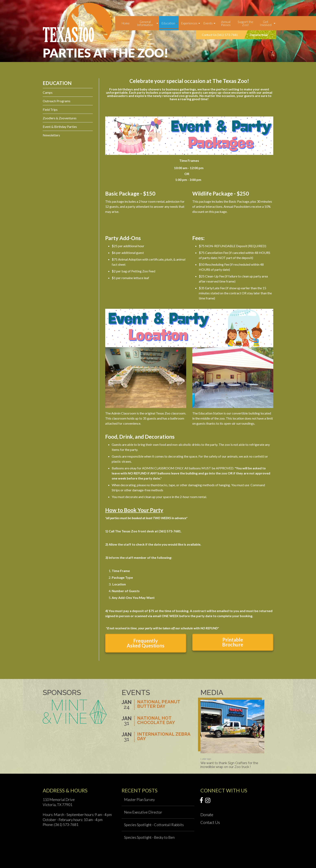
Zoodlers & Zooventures (60, 118)
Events (208, 23)
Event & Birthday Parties (60, 127)
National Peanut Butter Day (159, 704)
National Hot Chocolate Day (156, 720)
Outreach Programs (57, 101)
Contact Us (210, 822)
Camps (48, 92)
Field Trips (50, 109)
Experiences (189, 23)
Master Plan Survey (139, 799)
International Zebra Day (164, 736)
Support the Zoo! (245, 23)
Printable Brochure (233, 642)
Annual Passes (226, 23)
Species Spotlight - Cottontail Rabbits (154, 825)
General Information (145, 23)
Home (126, 23)
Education (168, 23)
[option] (232, 734)
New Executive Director (143, 812)
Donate (207, 815)
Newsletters (51, 135)
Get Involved (266, 23)
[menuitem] (126, 23)
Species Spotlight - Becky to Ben (149, 837)
